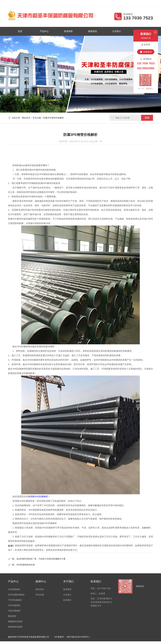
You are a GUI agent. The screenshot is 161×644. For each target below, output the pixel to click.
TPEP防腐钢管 (15, 570)
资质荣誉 (69, 31)
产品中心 (45, 31)
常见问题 (37, 113)
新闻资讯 (92, 31)
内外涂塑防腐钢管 (16, 564)
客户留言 (148, 3)
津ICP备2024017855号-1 (78, 606)
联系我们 (67, 570)
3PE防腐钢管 (14, 559)
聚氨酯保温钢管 (15, 591)
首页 (21, 31)
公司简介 (116, 31)
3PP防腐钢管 (14, 575)
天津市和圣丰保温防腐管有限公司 (34, 3)
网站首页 (26, 113)
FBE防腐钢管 (14, 580)
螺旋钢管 (12, 586)
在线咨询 (147, 52)
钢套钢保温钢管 (15, 596)
